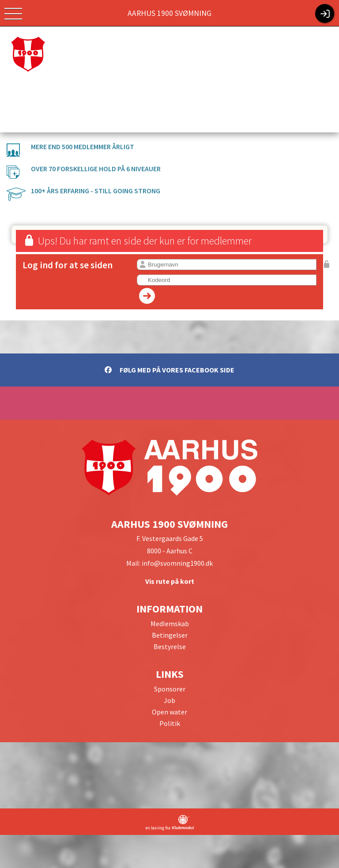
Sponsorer (170, 689)
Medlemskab (170, 624)
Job (169, 700)
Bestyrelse (170, 646)
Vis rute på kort (170, 581)
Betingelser (170, 635)
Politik (170, 723)
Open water (169, 712)
